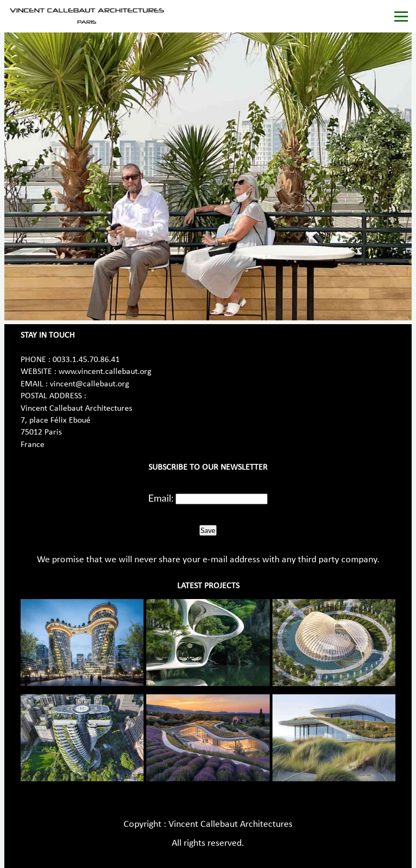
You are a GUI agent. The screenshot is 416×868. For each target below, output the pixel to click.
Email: (161, 498)
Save (208, 530)
